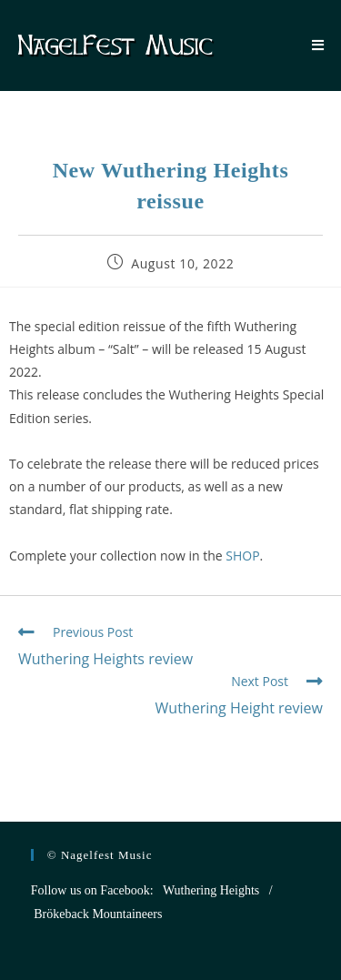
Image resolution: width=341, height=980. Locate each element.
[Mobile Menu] (318, 45)
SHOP (242, 556)
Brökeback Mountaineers (98, 914)
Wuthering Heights (211, 890)
